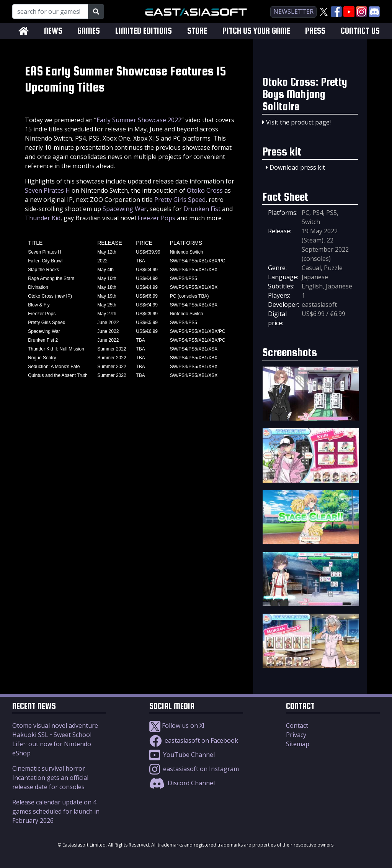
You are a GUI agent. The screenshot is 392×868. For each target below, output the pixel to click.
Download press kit (297, 167)
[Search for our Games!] (50, 11)
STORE (197, 31)
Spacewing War (125, 209)
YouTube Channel (182, 755)
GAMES (89, 31)
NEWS (53, 31)
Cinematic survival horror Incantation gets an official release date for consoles (50, 778)
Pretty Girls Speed (180, 200)
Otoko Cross (205, 190)
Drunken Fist (202, 209)
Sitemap (298, 744)
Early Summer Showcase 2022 (139, 120)
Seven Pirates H (47, 190)
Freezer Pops (156, 218)
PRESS (315, 31)
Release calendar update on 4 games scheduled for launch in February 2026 (56, 811)
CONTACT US (360, 31)
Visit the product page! (298, 122)
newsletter (293, 11)
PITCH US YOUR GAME (256, 31)
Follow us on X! (177, 726)
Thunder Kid (43, 218)
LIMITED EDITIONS (144, 31)
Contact (297, 726)
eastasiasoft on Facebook (194, 740)
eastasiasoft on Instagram (194, 769)
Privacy (296, 735)
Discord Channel (182, 783)
